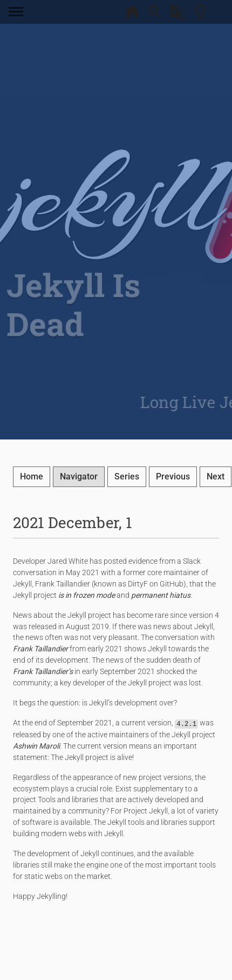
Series (127, 476)
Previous (173, 476)
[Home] (132, 15)
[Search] (155, 15)
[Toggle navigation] (18, 12)
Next (216, 476)
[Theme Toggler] (200, 15)
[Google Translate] (178, 15)
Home (32, 476)
